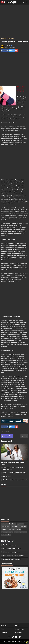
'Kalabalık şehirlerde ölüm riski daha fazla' (15, 473)
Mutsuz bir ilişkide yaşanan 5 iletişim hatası (13, 463)
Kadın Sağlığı (12, 529)
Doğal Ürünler (15, 527)
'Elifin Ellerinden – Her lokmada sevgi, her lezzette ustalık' (14, 468)
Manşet (19, 529)
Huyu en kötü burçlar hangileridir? (12, 559)
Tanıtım (3, 629)
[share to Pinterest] (16, 51)
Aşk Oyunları (20, 524)
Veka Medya (8, 46)
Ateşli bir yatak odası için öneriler (12, 549)
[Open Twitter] (13, 637)
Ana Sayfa (4, 626)
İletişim (17, 626)
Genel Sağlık (23, 527)
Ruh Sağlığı (4, 532)
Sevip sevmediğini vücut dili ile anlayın (14, 556)
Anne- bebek (6, 431)
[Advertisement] (14, 21)
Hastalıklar (4, 529)
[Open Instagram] (16, 637)
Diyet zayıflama (6, 527)
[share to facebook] (5, 51)
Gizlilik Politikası (20, 629)
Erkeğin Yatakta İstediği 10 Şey (12, 552)
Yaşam (11, 532)
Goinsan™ (23, 642)
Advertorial (4, 524)
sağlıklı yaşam (23, 532)
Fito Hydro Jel (7, 476)
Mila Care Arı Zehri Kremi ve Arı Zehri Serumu (16, 480)
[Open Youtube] (20, 637)
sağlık (16, 532)
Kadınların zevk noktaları (10, 545)
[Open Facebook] (9, 637)
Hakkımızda (4, 633)
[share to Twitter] (12, 51)
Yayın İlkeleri (18, 633)
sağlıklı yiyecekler (6, 535)
